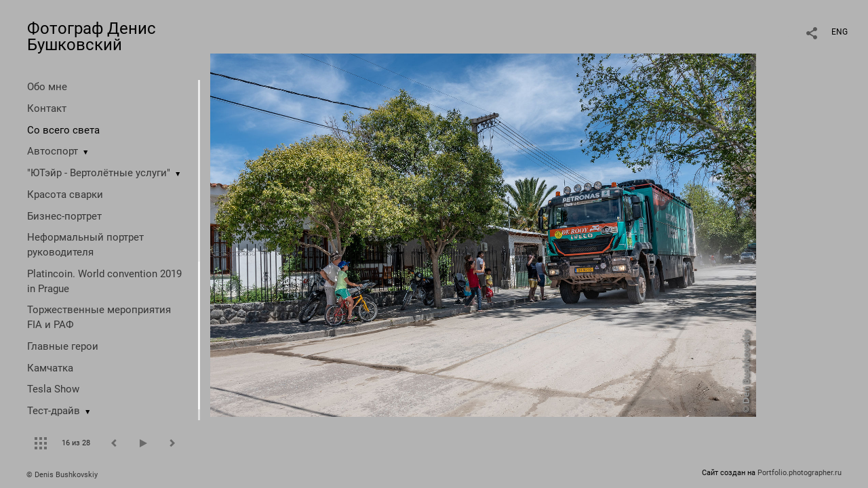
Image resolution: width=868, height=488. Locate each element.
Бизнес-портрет (64, 216)
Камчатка (50, 368)
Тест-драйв (54, 411)
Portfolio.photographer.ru (800, 473)
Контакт (47, 108)
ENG (840, 32)
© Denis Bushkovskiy (62, 475)
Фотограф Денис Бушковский (92, 37)
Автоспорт (53, 151)
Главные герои (63, 346)
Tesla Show (53, 389)
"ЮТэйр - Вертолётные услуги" (99, 173)
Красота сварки (65, 195)
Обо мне (47, 87)
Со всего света (63, 130)
